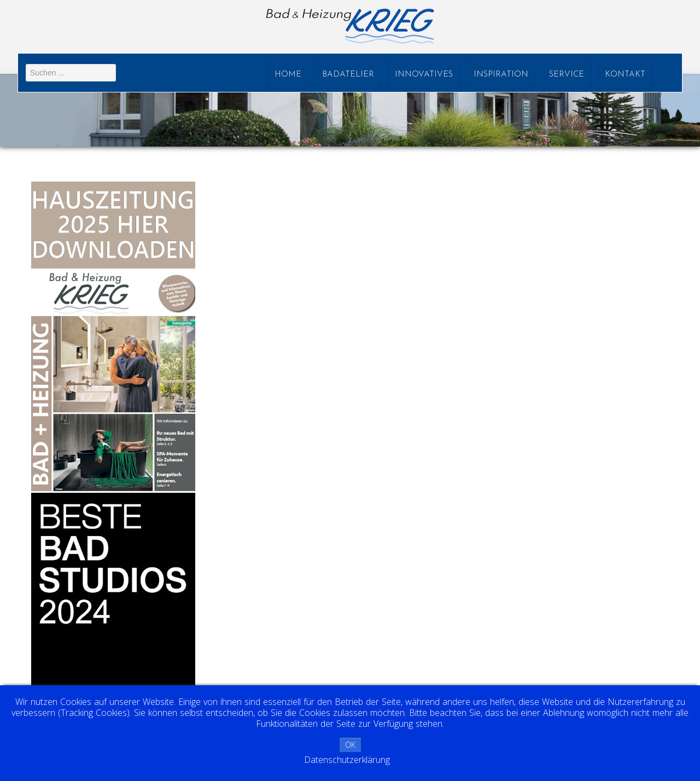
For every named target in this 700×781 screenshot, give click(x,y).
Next (686, 116)
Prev (20, 116)
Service (567, 75)
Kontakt (625, 75)
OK (350, 745)
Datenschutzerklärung (347, 760)
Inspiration (501, 75)
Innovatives (424, 75)
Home (288, 75)
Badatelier (348, 75)
